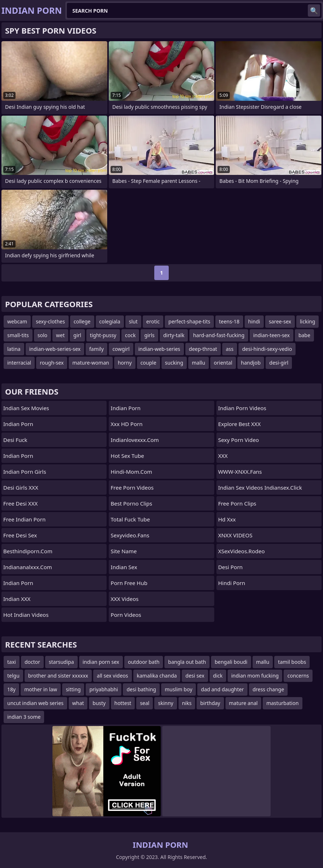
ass (230, 349)
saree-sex (280, 321)
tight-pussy (103, 335)
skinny (165, 703)
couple (148, 363)
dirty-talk (174, 335)
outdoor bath (144, 662)
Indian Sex (124, 567)
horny (125, 363)
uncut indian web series (35, 703)
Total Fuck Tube (130, 519)
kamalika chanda (157, 676)
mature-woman (91, 363)
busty (99, 703)
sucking (174, 363)
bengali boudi (231, 662)
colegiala (110, 321)
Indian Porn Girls (25, 472)
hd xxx (227, 519)
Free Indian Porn (24, 519)
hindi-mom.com (131, 472)
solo (42, 335)
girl (77, 335)
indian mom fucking (255, 676)
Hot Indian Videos (26, 615)
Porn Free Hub (129, 583)
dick (218, 676)
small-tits (18, 335)
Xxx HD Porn (126, 424)
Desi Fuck (15, 440)
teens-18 (229, 321)
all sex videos (113, 676)
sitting (73, 689)
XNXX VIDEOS (235, 535)
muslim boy (178, 689)
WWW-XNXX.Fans (240, 472)
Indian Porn (18, 424)
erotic (153, 321)
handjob (251, 363)
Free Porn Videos (132, 487)
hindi (254, 321)
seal (145, 703)
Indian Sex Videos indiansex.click (260, 487)
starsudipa (61, 662)
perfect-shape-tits (189, 321)
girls (149, 335)
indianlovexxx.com (135, 440)
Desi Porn (231, 567)
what (78, 703)
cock (130, 335)
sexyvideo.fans (130, 535)
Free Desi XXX (20, 503)
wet (60, 335)
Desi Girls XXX (21, 487)
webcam (17, 321)
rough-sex (52, 363)
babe (304, 335)
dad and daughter (222, 689)
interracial (19, 363)
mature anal (244, 703)
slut (133, 321)
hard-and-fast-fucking (219, 335)
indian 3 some (24, 717)
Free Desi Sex (20, 535)
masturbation (282, 703)
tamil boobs (292, 662)
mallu (199, 363)
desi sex (195, 676)
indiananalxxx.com (28, 567)
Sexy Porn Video (239, 440)
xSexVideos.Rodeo (242, 551)
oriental (223, 363)
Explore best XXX (240, 424)
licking (307, 321)
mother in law (41, 689)
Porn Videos (126, 615)
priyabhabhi (104, 689)
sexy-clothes (50, 321)
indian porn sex (101, 662)
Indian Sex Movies (26, 408)
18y (11, 689)
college (82, 321)
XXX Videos (124, 599)
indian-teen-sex (272, 335)
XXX (223, 456)
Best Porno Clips (131, 503)
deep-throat (203, 349)
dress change (268, 689)
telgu (13, 676)
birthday (210, 703)
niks (187, 703)
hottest (123, 703)
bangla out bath (187, 662)
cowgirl (121, 349)
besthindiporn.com (28, 551)
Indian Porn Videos (242, 408)
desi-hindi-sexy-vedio (267, 349)
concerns (298, 676)
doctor (32, 662)
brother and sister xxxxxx (58, 676)
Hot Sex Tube (127, 456)
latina (14, 349)
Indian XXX (17, 599)
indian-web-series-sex (55, 349)
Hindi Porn (232, 583)
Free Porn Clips (237, 503)
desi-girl (279, 363)
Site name (124, 551)
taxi (12, 662)
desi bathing (141, 689)
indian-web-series (159, 349)
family (96, 349)
